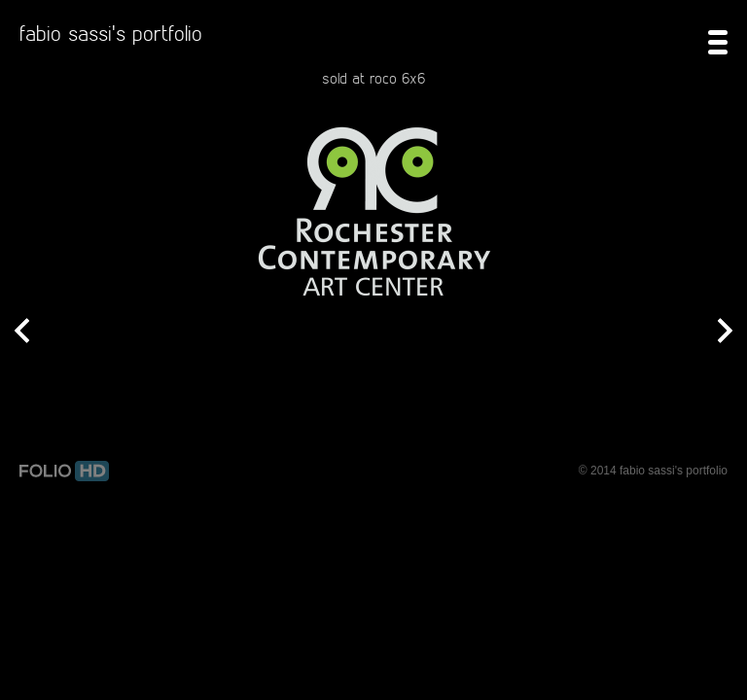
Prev (22, 332)
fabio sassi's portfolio (111, 33)
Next (725, 332)
